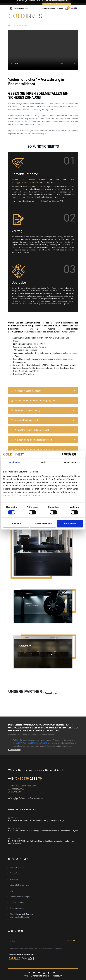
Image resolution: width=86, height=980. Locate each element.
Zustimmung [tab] (15, 462)
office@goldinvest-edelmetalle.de (25, 183)
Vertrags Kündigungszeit (24, 420)
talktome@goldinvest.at (20, 917)
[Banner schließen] (82, 454)
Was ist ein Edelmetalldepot (26, 391)
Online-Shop (15, 873)
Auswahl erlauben (43, 523)
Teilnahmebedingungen (20, 897)
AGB (26, 976)
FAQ (11, 891)
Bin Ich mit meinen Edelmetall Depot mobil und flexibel (38, 450)
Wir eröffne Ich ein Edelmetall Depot (30, 430)
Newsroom (14, 879)
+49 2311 (25, 779)
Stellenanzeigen (17, 908)
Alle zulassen (70, 523)
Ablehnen (16, 523)
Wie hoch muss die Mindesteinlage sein (32, 440)
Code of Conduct (17, 903)
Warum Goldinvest (17, 868)
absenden (71, 941)
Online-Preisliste (20, 8)
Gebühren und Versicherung (26, 410)
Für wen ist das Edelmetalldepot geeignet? (33, 401)
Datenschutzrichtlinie (40, 976)
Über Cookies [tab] (71, 462)
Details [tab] (43, 462)
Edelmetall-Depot (22, 25)
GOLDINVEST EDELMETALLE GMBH (31, 743)
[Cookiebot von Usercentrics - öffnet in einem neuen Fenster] (64, 454)
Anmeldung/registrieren (52, 9)
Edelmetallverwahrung (19, 885)
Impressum (57, 976)
